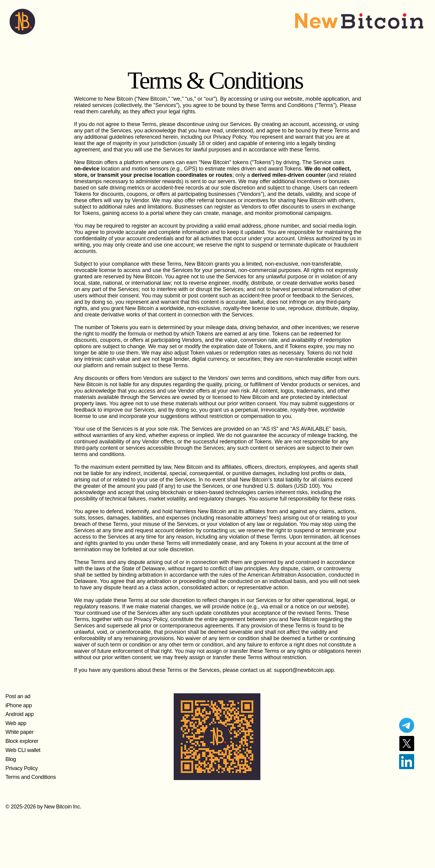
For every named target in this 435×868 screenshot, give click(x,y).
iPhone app (19, 705)
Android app (19, 714)
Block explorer (22, 741)
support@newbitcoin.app (304, 670)
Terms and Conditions (31, 777)
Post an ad (18, 696)
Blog (11, 759)
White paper (19, 732)
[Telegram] (407, 725)
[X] (407, 743)
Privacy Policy (22, 768)
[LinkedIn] (407, 762)
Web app (16, 723)
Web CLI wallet (23, 750)
